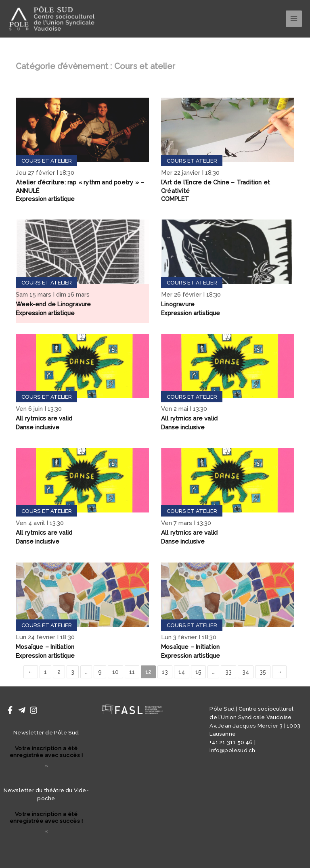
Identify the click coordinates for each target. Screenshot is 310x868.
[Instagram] (34, 710)
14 (182, 672)
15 (198, 672)
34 (246, 672)
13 (165, 672)
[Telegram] (22, 710)
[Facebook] (10, 710)
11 (132, 672)
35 (263, 672)
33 (228, 672)
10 (115, 672)
